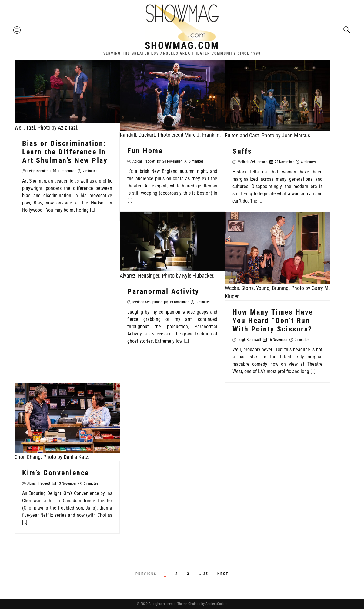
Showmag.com (182, 45)
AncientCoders (216, 604)
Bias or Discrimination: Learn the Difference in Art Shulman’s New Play (65, 152)
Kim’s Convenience (56, 473)
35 (206, 574)
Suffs (242, 151)
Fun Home (145, 151)
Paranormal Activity (163, 291)
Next (223, 574)
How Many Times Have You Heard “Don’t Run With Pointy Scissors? (273, 321)
